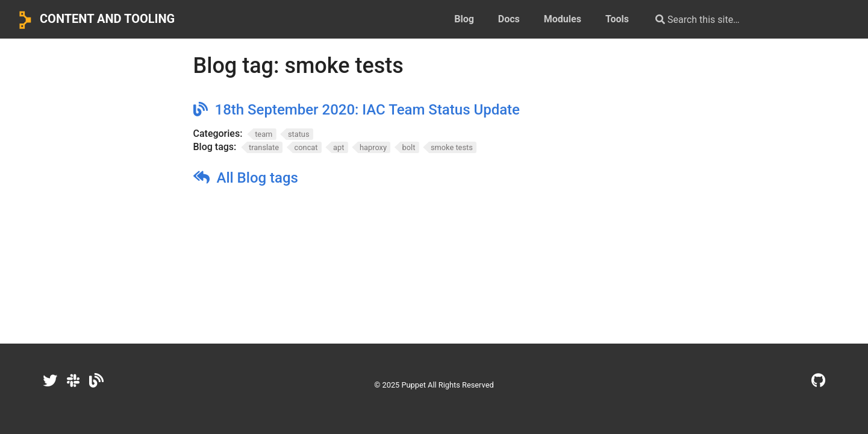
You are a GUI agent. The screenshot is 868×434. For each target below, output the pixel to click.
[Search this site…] (743, 19)
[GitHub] (818, 381)
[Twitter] (50, 381)
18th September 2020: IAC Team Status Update (367, 110)
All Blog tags (258, 178)
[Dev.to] (96, 381)
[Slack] (73, 381)
